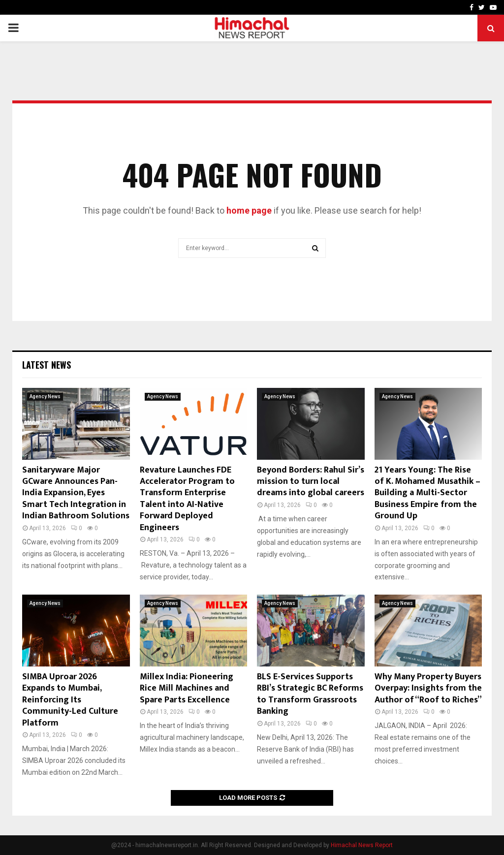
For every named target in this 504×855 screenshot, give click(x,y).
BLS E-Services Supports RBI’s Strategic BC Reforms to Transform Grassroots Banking (310, 694)
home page (249, 210)
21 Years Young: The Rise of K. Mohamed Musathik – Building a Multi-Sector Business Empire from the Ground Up (427, 493)
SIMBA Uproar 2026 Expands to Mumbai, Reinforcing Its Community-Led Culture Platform (70, 700)
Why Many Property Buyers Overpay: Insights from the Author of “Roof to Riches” (428, 688)
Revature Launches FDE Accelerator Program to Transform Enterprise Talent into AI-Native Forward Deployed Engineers (187, 499)
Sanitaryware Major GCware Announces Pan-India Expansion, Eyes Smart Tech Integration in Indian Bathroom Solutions (76, 493)
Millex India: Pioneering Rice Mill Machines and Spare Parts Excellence (187, 688)
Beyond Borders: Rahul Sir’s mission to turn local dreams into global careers (311, 482)
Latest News (47, 365)
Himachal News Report (362, 845)
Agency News (45, 396)
